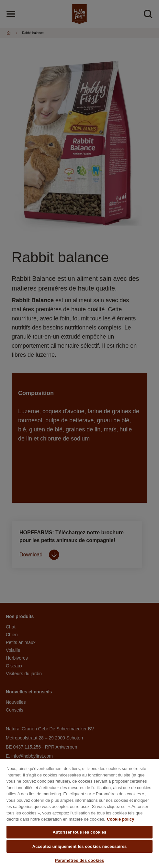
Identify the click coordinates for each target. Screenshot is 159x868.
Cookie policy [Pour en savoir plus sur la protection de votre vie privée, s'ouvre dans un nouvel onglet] (121, 819)
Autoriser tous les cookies (80, 832)
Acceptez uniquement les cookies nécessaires (80, 846)
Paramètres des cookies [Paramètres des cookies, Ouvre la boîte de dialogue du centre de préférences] (80, 860)
